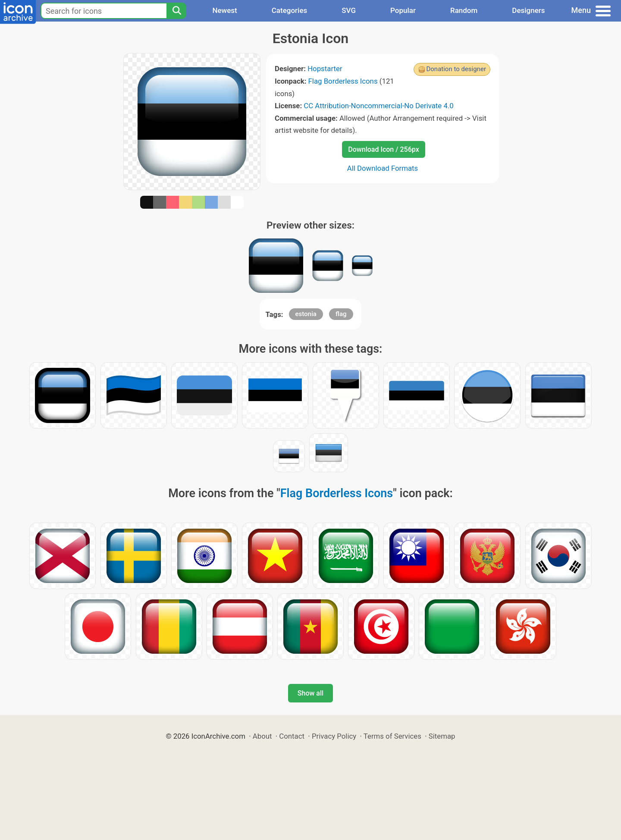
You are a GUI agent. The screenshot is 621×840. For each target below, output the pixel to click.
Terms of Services (392, 736)
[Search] (176, 11)
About (262, 736)
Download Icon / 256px (383, 149)
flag (341, 314)
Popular (403, 10)
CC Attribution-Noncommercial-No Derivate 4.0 (378, 106)
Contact (292, 736)
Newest (224, 10)
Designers (528, 10)
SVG (349, 10)
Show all (310, 693)
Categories (290, 10)
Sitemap (442, 736)
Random (464, 10)
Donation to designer (456, 69)
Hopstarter (325, 69)
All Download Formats (383, 168)
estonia (306, 314)
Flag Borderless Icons (343, 81)
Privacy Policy (334, 736)
